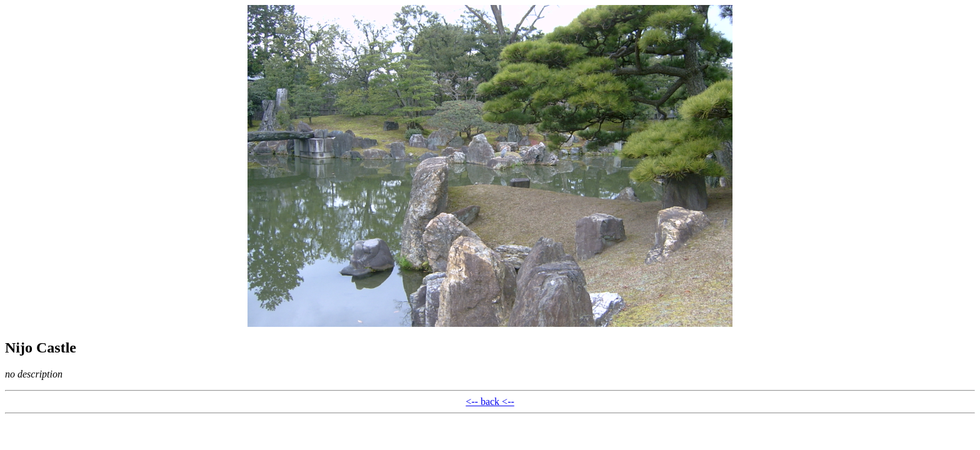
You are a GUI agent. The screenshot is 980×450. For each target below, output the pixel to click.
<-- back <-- (490, 402)
